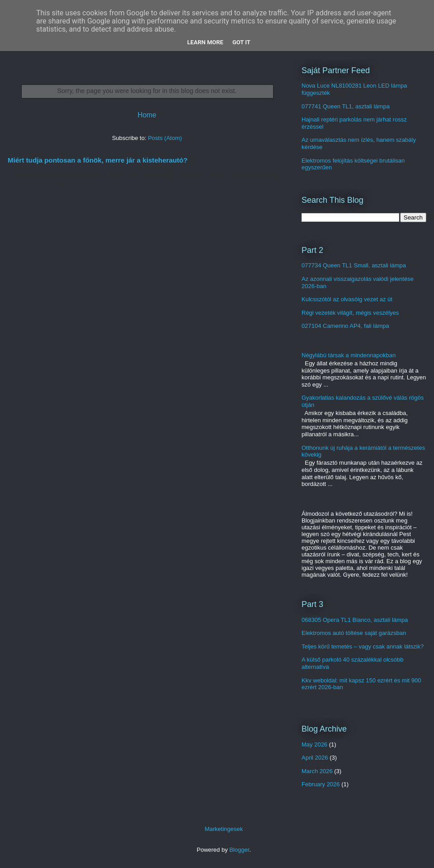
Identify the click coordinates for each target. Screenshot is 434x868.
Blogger (239, 850)
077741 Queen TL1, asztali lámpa (346, 106)
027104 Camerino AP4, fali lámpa (345, 326)
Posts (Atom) (165, 138)
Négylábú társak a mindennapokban (349, 355)
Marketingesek (224, 829)
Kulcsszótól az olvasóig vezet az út (347, 299)
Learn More (205, 42)
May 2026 (314, 744)
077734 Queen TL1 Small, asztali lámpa (354, 265)
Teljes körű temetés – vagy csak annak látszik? (363, 646)
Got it (241, 42)
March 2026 (317, 771)
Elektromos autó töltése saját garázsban (354, 633)
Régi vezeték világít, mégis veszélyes (350, 313)
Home (147, 115)
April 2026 (315, 758)
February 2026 (321, 784)
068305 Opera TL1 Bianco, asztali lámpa (355, 620)
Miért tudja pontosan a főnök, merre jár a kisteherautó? (98, 160)
